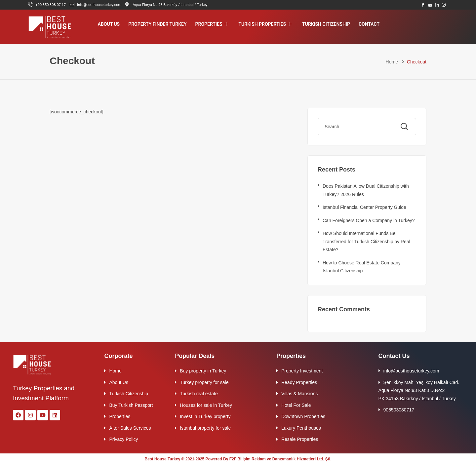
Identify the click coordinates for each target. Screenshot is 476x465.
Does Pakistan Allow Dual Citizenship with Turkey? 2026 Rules (366, 190)
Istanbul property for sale (205, 428)
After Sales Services (130, 428)
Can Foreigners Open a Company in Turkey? (369, 220)
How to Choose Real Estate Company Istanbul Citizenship (362, 267)
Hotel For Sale (296, 405)
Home (392, 62)
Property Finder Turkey (157, 24)
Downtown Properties (303, 416)
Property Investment (302, 371)
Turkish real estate (199, 394)
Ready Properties (299, 382)
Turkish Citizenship (326, 24)
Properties (212, 24)
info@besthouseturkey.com (411, 371)
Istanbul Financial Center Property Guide (364, 207)
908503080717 (399, 410)
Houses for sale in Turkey (206, 405)
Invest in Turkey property (205, 416)
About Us (109, 24)
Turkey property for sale (204, 382)
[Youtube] (430, 5)
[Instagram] (444, 5)
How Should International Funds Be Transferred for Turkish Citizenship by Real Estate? (366, 241)
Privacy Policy (123, 439)
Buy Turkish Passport (131, 405)
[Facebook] (423, 5)
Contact (369, 24)
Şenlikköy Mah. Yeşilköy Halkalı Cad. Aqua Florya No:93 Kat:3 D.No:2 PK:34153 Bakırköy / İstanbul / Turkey (419, 390)
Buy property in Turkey (203, 371)
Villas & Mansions (299, 394)
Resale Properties (300, 439)
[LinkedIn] (437, 5)
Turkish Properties (265, 24)
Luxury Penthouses (301, 428)
